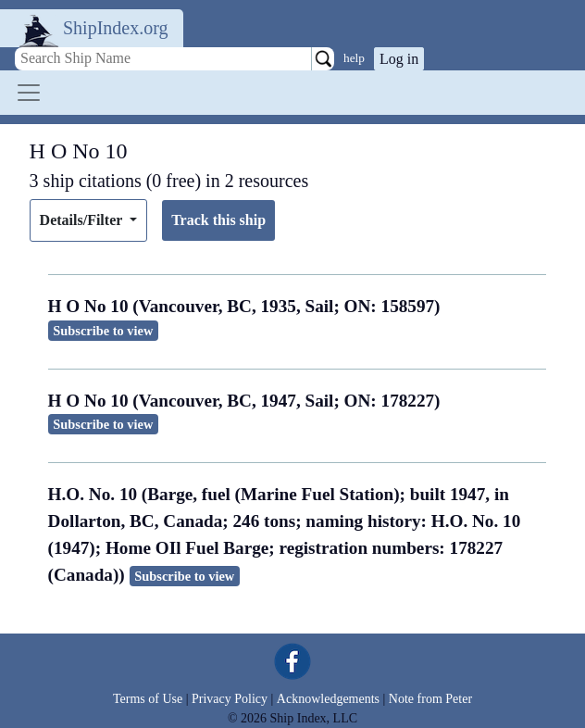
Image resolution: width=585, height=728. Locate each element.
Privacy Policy (230, 699)
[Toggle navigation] (29, 93)
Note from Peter (430, 699)
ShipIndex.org (116, 28)
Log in (399, 59)
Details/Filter (83, 220)
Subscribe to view (103, 331)
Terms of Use (148, 699)
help (354, 58)
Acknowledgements (328, 699)
